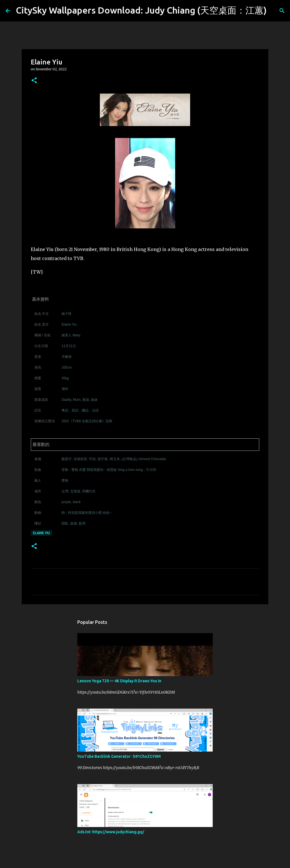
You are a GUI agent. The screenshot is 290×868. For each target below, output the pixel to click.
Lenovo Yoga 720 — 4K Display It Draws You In (119, 681)
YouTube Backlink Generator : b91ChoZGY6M (119, 756)
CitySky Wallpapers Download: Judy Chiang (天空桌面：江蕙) (141, 10)
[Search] (274, 11)
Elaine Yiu (41, 533)
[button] (34, 81)
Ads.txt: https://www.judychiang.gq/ (111, 832)
